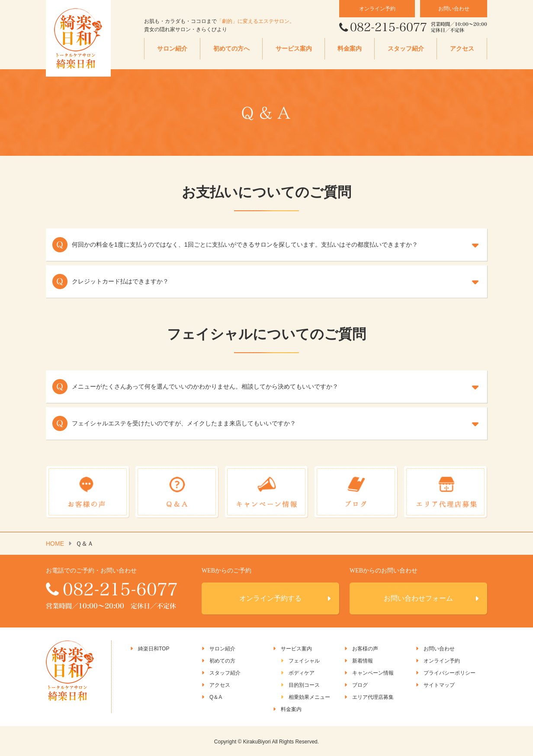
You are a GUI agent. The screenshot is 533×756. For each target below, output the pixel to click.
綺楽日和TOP (154, 648)
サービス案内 (294, 49)
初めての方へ (231, 49)
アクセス (462, 49)
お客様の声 (365, 648)
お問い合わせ (454, 9)
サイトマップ (439, 684)
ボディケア (302, 672)
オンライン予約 (377, 9)
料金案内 (350, 49)
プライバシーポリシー (450, 672)
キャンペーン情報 (373, 672)
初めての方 (222, 660)
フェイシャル (304, 660)
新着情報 (363, 660)
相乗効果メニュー (309, 696)
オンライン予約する (270, 597)
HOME (55, 543)
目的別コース (304, 684)
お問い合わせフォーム (418, 597)
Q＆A (216, 696)
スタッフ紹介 (406, 49)
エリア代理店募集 (373, 696)
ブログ (360, 684)
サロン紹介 (172, 49)
